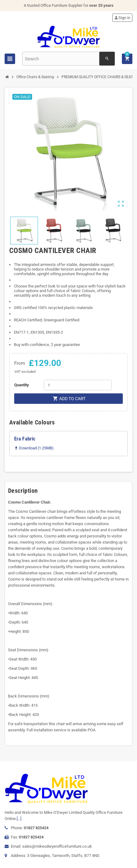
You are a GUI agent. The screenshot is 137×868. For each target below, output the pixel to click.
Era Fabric (25, 439)
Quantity (22, 385)
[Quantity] (78, 385)
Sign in (122, 18)
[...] (19, 819)
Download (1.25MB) (34, 448)
